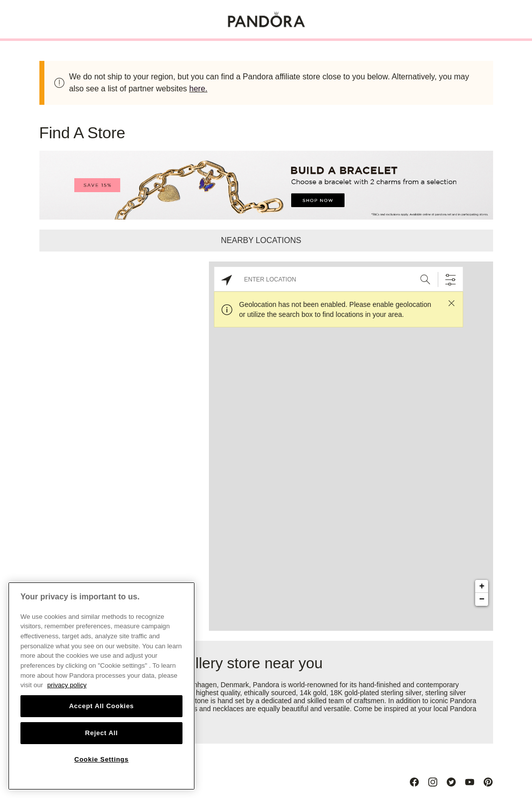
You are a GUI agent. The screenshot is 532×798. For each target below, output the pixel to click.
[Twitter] (451, 782)
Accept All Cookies (101, 706)
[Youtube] (470, 782)
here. (198, 89)
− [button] (482, 599)
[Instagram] (433, 782)
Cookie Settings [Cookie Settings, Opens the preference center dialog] (101, 759)
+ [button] (482, 586)
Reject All (102, 733)
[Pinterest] (488, 782)
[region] (101, 686)
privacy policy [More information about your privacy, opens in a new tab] (67, 685)
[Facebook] (414, 782)
